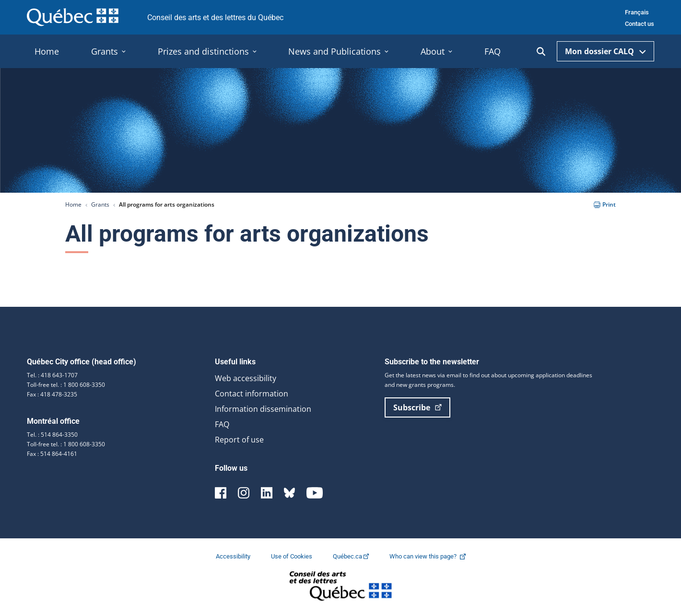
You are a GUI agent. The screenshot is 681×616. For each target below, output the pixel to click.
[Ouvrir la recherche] (541, 52)
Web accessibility (246, 378)
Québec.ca (352, 556)
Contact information (252, 394)
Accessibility (234, 556)
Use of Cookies (292, 556)
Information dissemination (263, 409)
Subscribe (417, 407)
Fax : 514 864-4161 (52, 454)
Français (637, 12)
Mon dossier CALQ (605, 51)
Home (73, 204)
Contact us (640, 24)
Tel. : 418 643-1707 (52, 375)
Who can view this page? (432, 556)
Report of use (239, 440)
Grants (100, 204)
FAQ (222, 424)
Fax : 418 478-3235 (52, 394)
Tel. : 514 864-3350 (52, 435)
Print (605, 204)
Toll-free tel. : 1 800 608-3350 (66, 385)
